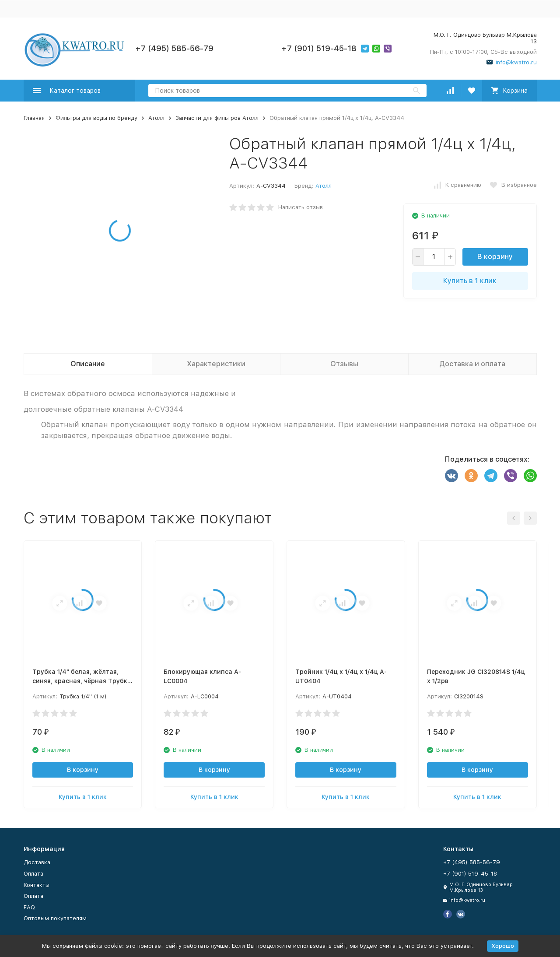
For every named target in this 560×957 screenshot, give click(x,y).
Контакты (37, 885)
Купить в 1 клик (470, 281)
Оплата (33, 874)
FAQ (29, 907)
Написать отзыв (301, 207)
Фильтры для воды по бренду (96, 118)
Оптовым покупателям (55, 918)
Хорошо (503, 946)
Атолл (156, 118)
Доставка (37, 862)
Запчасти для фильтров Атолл (217, 118)
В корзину (495, 257)
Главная (34, 118)
